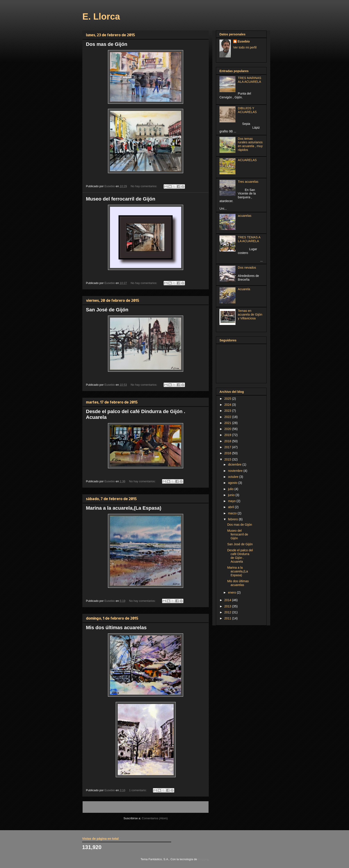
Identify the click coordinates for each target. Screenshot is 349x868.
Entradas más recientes (104, 807)
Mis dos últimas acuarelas (116, 628)
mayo (232, 501)
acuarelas (245, 216)
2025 (228, 399)
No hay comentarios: (144, 186)
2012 (228, 612)
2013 (228, 606)
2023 (228, 411)
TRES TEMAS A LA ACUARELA (249, 239)
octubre (234, 477)
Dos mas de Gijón (107, 44)
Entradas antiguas (191, 807)
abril (231, 507)
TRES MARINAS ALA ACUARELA (250, 80)
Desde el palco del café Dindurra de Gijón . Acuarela (240, 556)
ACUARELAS (247, 160)
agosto (233, 483)
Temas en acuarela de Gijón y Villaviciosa (250, 314)
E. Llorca (101, 16)
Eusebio (244, 41)
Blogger (203, 859)
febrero (233, 519)
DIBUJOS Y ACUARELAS (247, 110)
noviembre (236, 471)
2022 (228, 417)
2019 (228, 435)
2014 (228, 600)
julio (231, 489)
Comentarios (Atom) (155, 818)
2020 (228, 429)
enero (232, 592)
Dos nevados (247, 268)
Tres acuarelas (248, 182)
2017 (228, 447)
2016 (228, 453)
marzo (233, 513)
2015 (228, 459)
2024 (228, 405)
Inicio (150, 807)
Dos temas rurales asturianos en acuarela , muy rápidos (250, 144)
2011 (228, 618)
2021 (228, 423)
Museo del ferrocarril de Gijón (121, 199)
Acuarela (244, 289)
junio (232, 495)
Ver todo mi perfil (245, 47)
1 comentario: (138, 790)
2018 (228, 441)
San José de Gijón (107, 310)
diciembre (235, 464)
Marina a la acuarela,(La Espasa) (124, 508)
